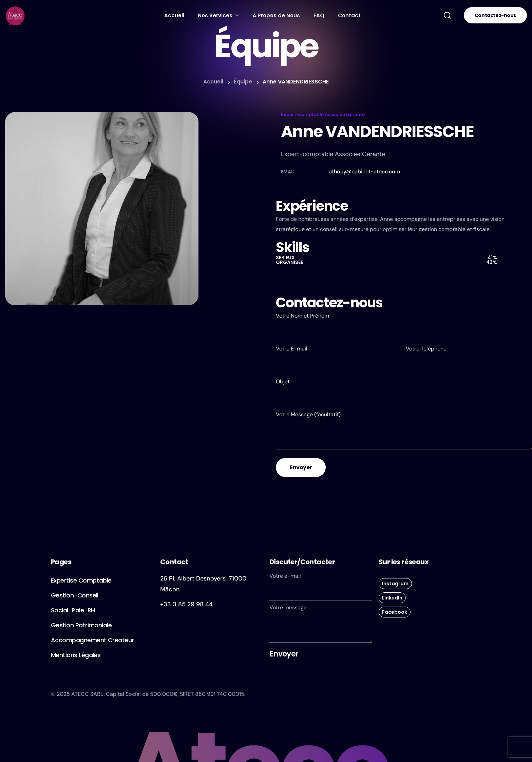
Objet (404, 389)
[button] (447, 15)
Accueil (213, 82)
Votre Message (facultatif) (404, 430)
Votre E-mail (339, 357)
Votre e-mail (321, 587)
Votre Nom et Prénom (404, 324)
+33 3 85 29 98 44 (186, 604)
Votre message (321, 623)
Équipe (243, 82)
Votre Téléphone (469, 357)
